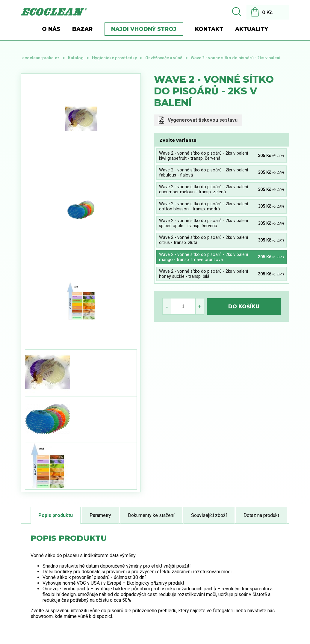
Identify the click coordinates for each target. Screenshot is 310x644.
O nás (51, 29)
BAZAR (82, 29)
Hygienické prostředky (114, 58)
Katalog (76, 58)
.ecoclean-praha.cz (40, 58)
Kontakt (209, 29)
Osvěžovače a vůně (164, 58)
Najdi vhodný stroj (144, 29)
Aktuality (252, 29)
